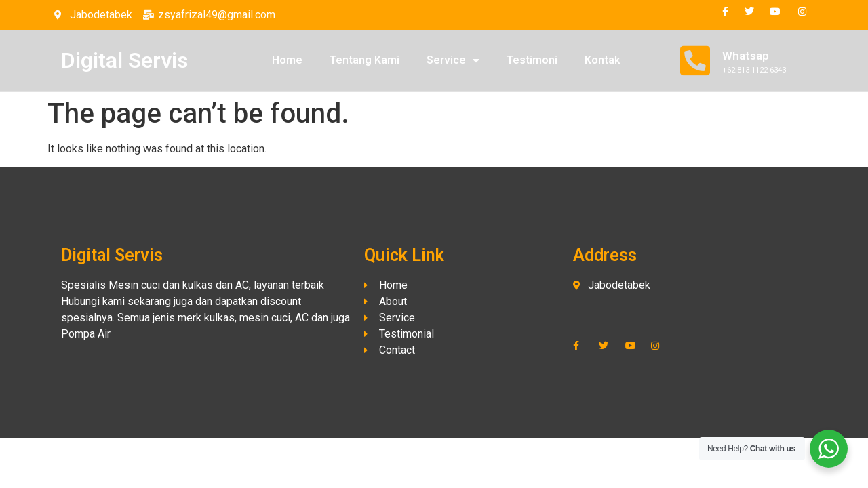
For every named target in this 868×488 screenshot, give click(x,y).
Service (453, 60)
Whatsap (746, 56)
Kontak (603, 60)
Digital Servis (124, 60)
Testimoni (532, 60)
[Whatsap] (695, 60)
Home (287, 60)
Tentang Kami (364, 60)
